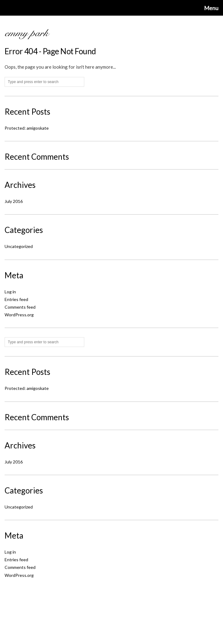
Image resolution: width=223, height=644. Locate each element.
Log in (10, 292)
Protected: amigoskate (27, 128)
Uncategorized (19, 246)
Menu (211, 8)
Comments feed (20, 307)
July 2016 (14, 201)
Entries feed (16, 299)
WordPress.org (19, 315)
